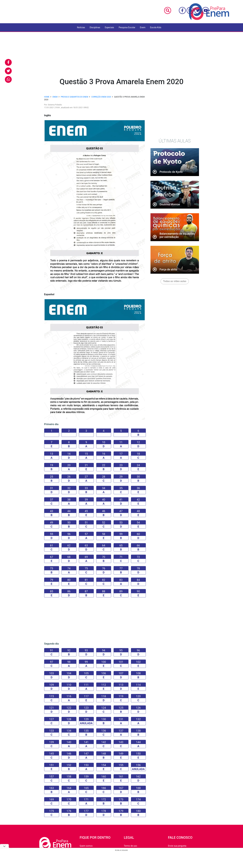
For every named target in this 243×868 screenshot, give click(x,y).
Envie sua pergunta (177, 846)
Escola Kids (156, 27)
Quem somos (86, 846)
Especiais (109, 27)
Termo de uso (130, 846)
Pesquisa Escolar (127, 27)
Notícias (81, 27)
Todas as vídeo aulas (175, 281)
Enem (143, 27)
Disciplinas (95, 27)
